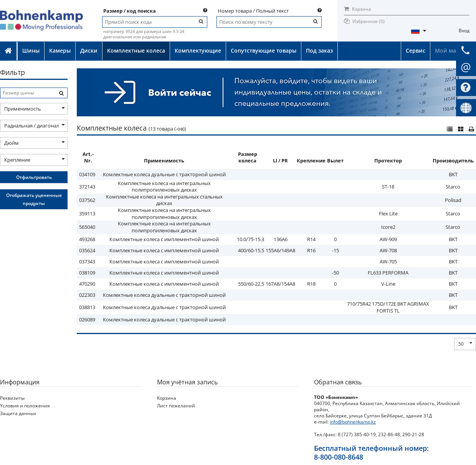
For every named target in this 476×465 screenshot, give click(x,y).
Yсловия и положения (25, 406)
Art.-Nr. (88, 157)
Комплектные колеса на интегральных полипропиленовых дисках (164, 187)
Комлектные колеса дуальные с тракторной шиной (164, 174)
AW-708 (388, 250)
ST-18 (388, 187)
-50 (336, 273)
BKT (453, 174)
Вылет (335, 161)
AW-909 (388, 239)
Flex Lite (388, 213)
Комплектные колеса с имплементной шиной (164, 239)
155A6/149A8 (280, 250)
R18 (311, 284)
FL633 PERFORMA (388, 273)
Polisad (453, 200)
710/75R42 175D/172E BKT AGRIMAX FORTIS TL (388, 307)
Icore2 (388, 227)
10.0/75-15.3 (250, 239)
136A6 (281, 239)
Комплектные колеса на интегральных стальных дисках (164, 200)
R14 (311, 239)
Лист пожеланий (176, 406)
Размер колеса (248, 157)
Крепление (311, 161)
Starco (453, 187)
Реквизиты (12, 398)
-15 (336, 250)
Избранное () (369, 21)
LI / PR (280, 161)
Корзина (358, 9)
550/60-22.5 (251, 284)
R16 (311, 250)
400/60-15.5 (251, 250)
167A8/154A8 (280, 284)
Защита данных (18, 413)
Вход (464, 31)
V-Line (388, 284)
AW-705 (388, 261)
